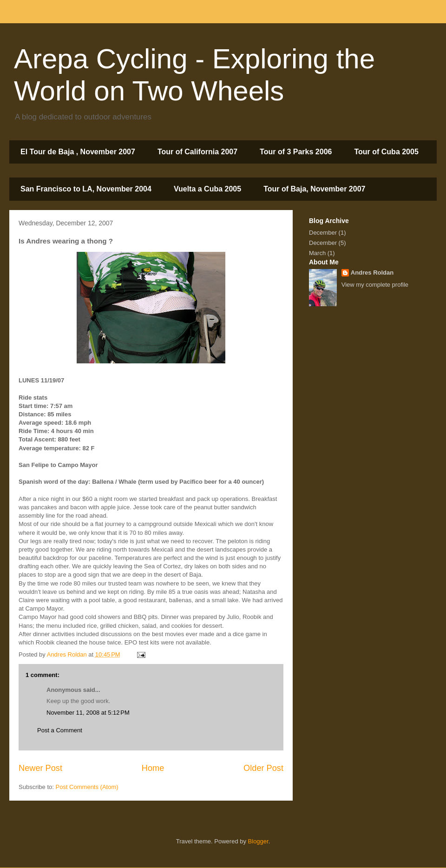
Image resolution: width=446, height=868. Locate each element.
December (323, 233)
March (317, 253)
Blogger (258, 841)
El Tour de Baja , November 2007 (78, 152)
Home (153, 768)
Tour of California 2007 (197, 152)
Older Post (263, 768)
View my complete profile (375, 285)
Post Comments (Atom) (87, 787)
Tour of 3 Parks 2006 (296, 152)
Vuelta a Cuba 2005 (207, 189)
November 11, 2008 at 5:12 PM (88, 713)
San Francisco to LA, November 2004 (86, 189)
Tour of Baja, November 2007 (314, 189)
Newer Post (40, 768)
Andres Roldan (372, 273)
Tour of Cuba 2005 (386, 152)
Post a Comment (60, 730)
